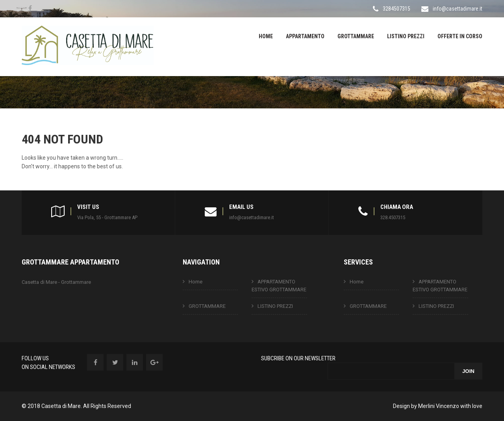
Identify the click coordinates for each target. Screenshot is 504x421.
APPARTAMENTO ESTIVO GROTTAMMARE (279, 286)
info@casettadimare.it (458, 9)
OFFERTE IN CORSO (460, 36)
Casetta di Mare (61, 406)
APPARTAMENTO (305, 36)
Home (266, 36)
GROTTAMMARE (356, 36)
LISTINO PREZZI (406, 36)
